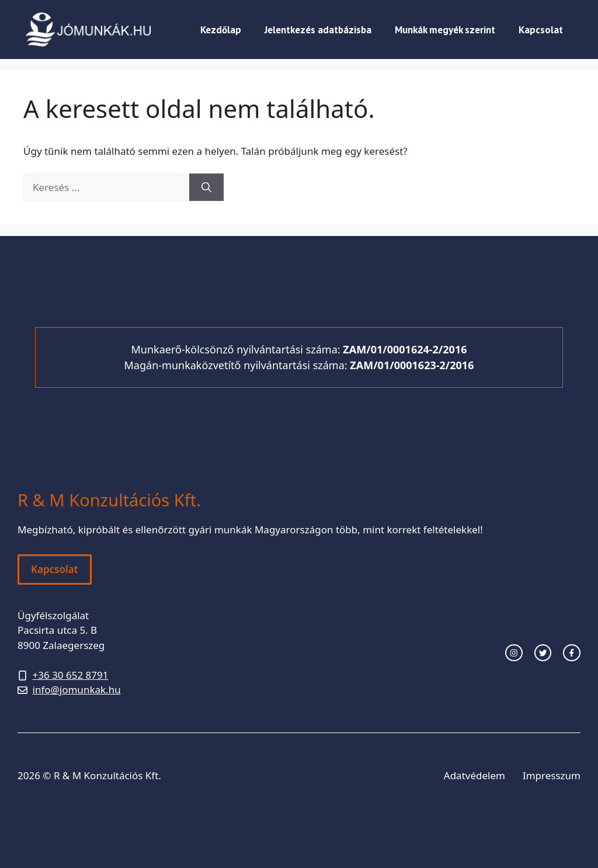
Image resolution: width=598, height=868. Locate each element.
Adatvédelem (474, 775)
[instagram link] (514, 653)
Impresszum (552, 775)
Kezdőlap (221, 30)
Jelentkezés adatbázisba (318, 30)
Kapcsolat (541, 30)
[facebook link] (572, 653)
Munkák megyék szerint (445, 30)
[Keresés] (206, 188)
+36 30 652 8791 (71, 675)
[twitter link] (543, 653)
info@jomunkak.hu (77, 690)
